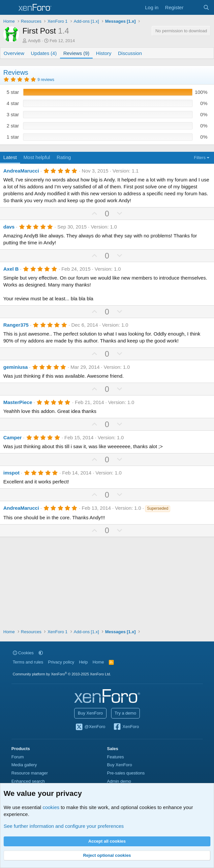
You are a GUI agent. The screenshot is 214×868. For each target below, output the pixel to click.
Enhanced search (28, 781)
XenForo (126, 727)
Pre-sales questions (126, 773)
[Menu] (9, 8)
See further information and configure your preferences (64, 826)
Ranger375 (16, 325)
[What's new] (193, 7)
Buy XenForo (90, 713)
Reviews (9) (76, 53)
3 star (13, 114)
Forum (18, 757)
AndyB (34, 41)
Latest (10, 157)
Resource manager (30, 773)
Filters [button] (200, 158)
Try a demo (125, 713)
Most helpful (37, 157)
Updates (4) (44, 53)
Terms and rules (28, 662)
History (104, 53)
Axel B (11, 269)
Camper (13, 437)
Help (83, 662)
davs (9, 227)
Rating (64, 157)
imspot (11, 473)
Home (98, 662)
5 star (13, 92)
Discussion (130, 53)
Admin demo (119, 781)
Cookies (23, 653)
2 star (13, 126)
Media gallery (24, 765)
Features (116, 757)
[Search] (206, 7)
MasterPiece (18, 402)
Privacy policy (61, 662)
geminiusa (15, 367)
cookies (51, 807)
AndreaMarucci (21, 171)
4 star (13, 103)
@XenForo (90, 727)
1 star (13, 137)
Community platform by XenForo (62, 674)
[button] (41, 653)
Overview (14, 53)
